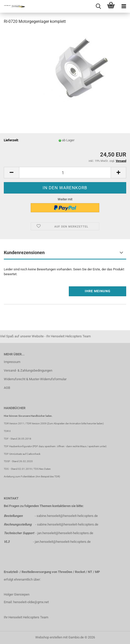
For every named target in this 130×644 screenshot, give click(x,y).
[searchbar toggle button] (98, 6)
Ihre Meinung (98, 291)
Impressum (12, 362)
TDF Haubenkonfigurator (18, 446)
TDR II (7, 431)
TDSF (7, 461)
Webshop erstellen (49, 637)
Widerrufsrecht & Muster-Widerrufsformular (35, 379)
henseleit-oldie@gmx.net (31, 602)
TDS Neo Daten (42, 469)
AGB (7, 388)
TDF (6, 439)
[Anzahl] (65, 173)
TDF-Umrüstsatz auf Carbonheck (22, 454)
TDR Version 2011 (14, 423)
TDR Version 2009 (36, 423)
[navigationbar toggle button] (124, 6)
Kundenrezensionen (24, 253)
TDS (7, 469)
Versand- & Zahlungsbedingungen (28, 370)
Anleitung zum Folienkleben (19, 476)
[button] (11, 173)
